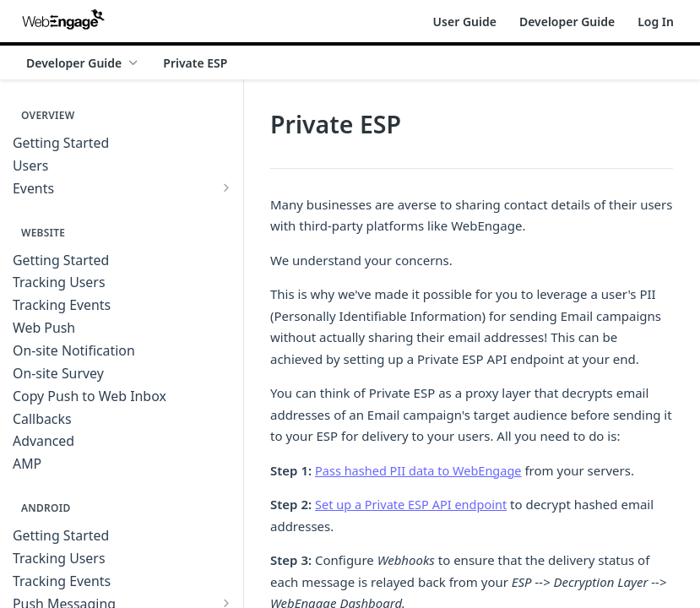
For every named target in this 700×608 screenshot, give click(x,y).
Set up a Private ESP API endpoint (414, 504)
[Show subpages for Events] (226, 187)
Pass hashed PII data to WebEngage (422, 470)
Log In (656, 22)
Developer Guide (567, 22)
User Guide (465, 22)
